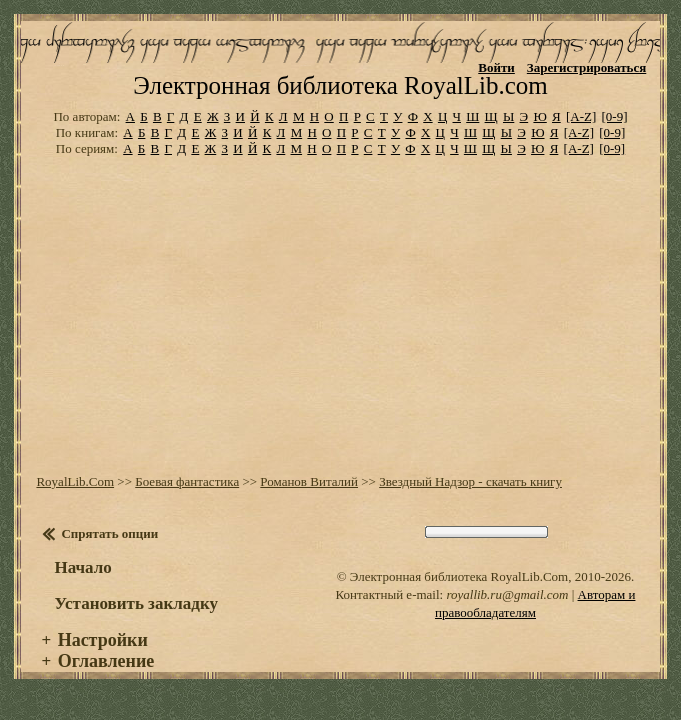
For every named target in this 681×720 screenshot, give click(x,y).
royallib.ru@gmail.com (507, 613)
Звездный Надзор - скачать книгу (470, 500)
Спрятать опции (109, 552)
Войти (496, 67)
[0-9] (615, 135)
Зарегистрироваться (586, 67)
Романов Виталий (309, 500)
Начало (82, 586)
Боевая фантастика (187, 500)
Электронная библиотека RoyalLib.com (340, 104)
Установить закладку (136, 622)
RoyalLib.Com (75, 500)
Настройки (103, 659)
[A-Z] (581, 135)
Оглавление (106, 680)
